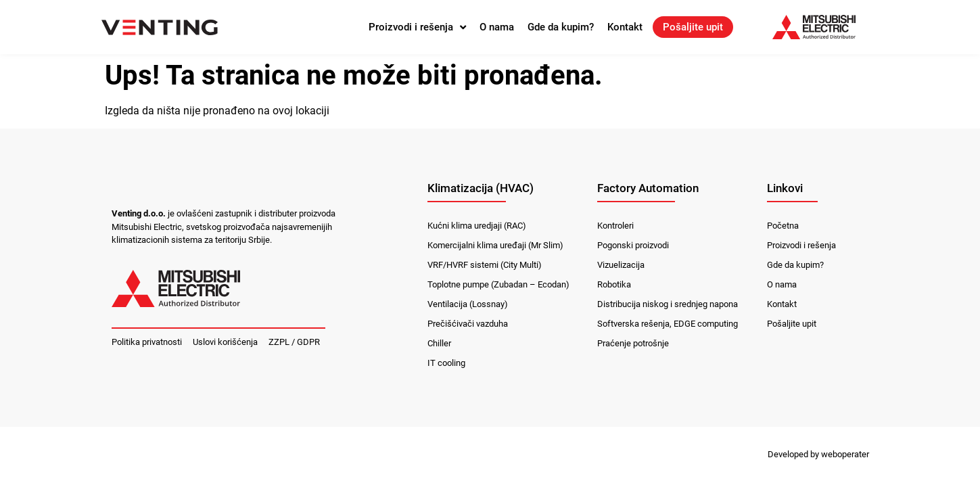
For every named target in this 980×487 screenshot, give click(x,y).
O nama (497, 27)
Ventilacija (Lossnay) (468, 304)
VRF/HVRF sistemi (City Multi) (485, 265)
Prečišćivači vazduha (468, 324)
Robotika (614, 284)
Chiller (439, 343)
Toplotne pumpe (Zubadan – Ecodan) (498, 284)
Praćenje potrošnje (633, 343)
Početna (783, 226)
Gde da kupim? (561, 27)
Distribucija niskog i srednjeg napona (668, 304)
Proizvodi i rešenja (417, 27)
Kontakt (625, 27)
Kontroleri (615, 226)
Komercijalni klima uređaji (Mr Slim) (495, 245)
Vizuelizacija (621, 265)
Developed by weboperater (818, 454)
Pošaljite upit (693, 27)
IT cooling (446, 363)
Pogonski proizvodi (633, 245)
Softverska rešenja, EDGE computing (668, 324)
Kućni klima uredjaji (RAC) (477, 226)
